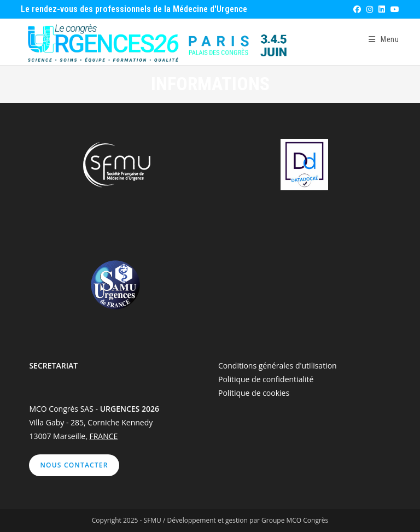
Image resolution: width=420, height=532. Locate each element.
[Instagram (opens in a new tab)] (369, 9)
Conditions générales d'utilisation (278, 366)
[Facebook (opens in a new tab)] (357, 9)
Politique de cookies (254, 393)
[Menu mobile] (384, 39)
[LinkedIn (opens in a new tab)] (381, 9)
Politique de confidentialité (266, 379)
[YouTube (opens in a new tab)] (393, 9)
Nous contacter (74, 465)
